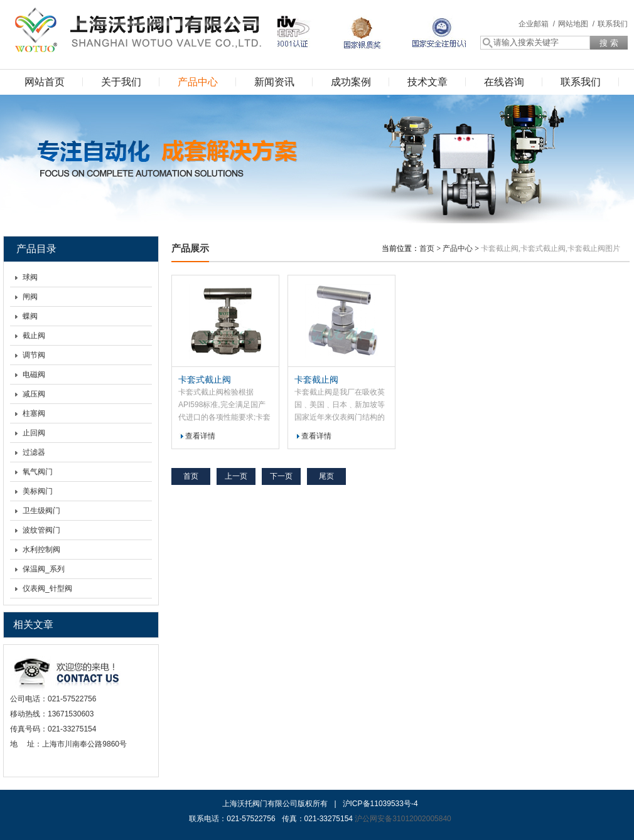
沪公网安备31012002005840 (403, 819)
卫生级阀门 (41, 511)
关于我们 (121, 82)
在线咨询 (504, 82)
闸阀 (30, 297)
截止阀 (34, 336)
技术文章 (427, 82)
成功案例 (351, 82)
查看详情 (200, 436)
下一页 (281, 476)
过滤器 (34, 452)
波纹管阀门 (41, 530)
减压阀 (34, 394)
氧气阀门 (38, 472)
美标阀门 (38, 491)
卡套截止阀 (316, 380)
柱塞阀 (34, 413)
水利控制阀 (41, 550)
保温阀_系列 (44, 569)
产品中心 (198, 82)
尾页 (326, 476)
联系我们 (613, 24)
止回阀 (34, 433)
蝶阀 (30, 316)
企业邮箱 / (537, 24)
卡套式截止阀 (205, 380)
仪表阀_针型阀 (47, 588)
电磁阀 (34, 375)
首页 (427, 248)
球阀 (30, 277)
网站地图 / (576, 24)
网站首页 (45, 82)
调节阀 (34, 355)
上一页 (236, 476)
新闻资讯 (274, 82)
